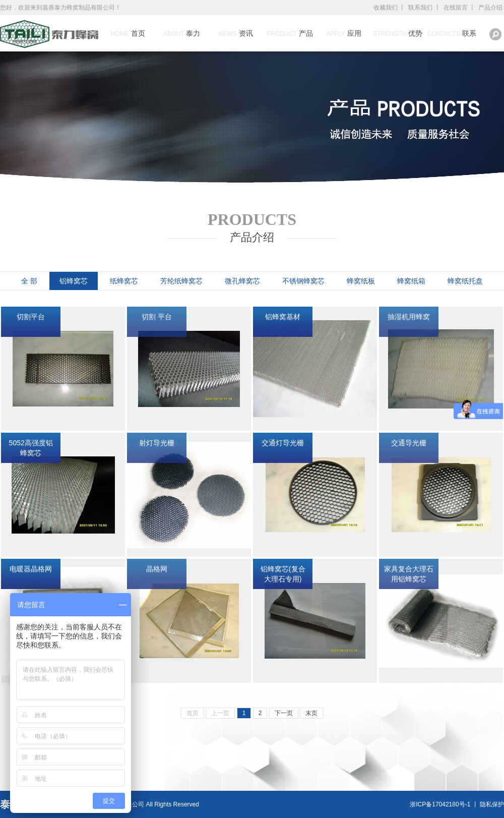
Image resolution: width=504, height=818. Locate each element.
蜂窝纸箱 (411, 281)
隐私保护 (492, 804)
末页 (311, 713)
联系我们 (420, 8)
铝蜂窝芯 (74, 281)
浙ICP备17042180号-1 (440, 804)
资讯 (236, 33)
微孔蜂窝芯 (242, 281)
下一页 (284, 713)
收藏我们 (386, 8)
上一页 (220, 713)
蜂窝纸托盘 (465, 281)
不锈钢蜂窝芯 (303, 281)
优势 (398, 33)
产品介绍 (490, 8)
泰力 (182, 33)
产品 (290, 33)
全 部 (29, 281)
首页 (128, 33)
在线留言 (456, 8)
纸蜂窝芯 (124, 281)
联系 (452, 33)
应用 (344, 33)
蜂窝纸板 (361, 281)
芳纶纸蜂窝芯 (181, 281)
